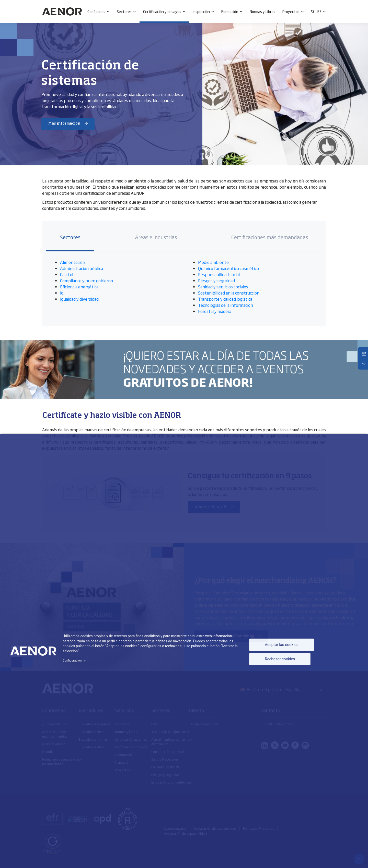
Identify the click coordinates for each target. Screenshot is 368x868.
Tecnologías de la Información (226, 305)
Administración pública (82, 268)
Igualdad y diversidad (79, 299)
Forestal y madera (215, 311)
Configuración (75, 661)
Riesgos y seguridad (217, 280)
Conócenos (96, 11)
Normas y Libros (262, 11)
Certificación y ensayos (162, 11)
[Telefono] (364, 363)
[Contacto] (364, 354)
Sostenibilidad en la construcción (229, 293)
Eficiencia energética (79, 287)
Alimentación (73, 262)
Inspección (201, 11)
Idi (62, 293)
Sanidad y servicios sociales (223, 287)
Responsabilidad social (219, 274)
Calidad (67, 274)
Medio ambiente (213, 262)
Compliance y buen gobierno (87, 280)
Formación (230, 11)
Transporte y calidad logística (225, 299)
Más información (65, 124)
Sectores (124, 11)
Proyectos (291, 11)
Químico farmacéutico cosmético (228, 268)
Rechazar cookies (279, 660)
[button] (313, 11)
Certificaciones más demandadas (270, 237)
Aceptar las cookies (281, 645)
